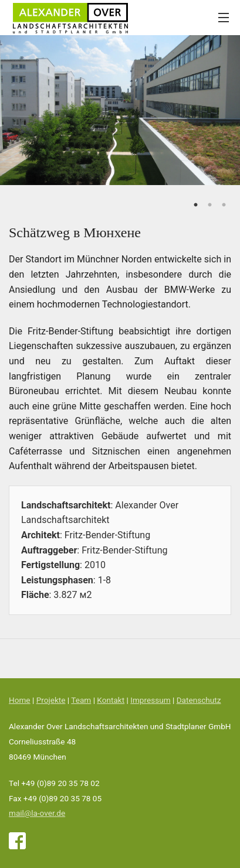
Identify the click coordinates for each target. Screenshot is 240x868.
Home (20, 700)
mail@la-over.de (37, 813)
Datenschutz (199, 700)
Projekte (51, 700)
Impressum (150, 700)
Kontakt (111, 700)
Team (81, 700)
